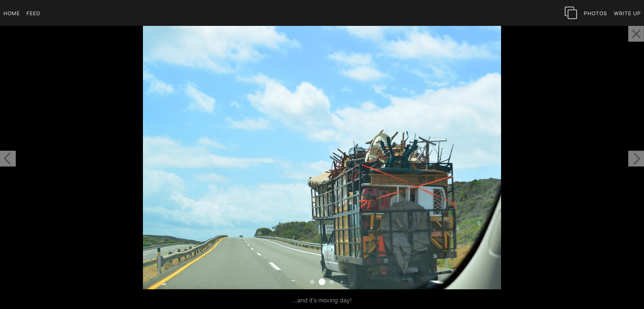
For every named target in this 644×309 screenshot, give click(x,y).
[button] (8, 159)
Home (11, 13)
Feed (33, 13)
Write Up (627, 13)
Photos (595, 13)
